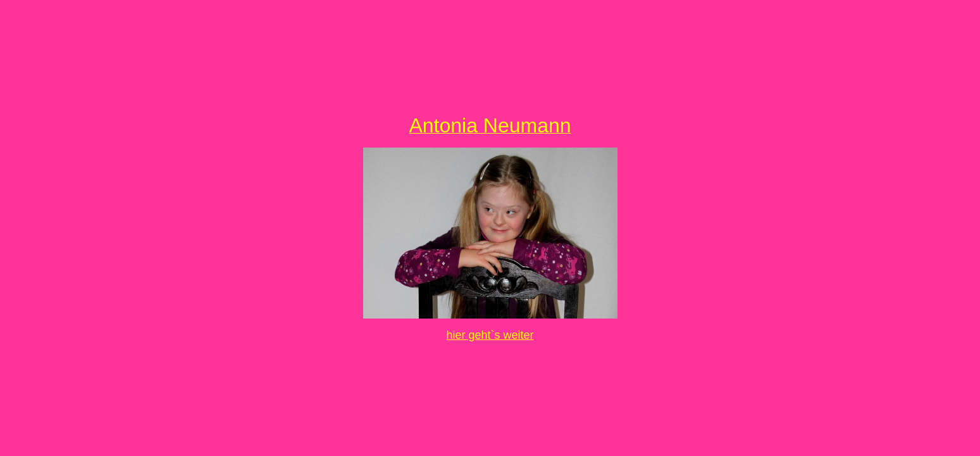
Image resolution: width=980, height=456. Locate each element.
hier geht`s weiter (490, 335)
